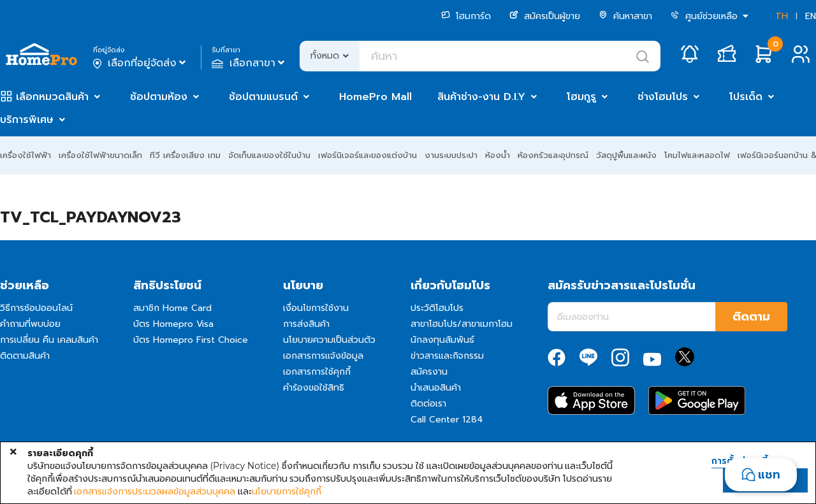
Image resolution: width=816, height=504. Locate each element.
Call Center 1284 (447, 420)
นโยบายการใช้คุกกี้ (287, 491)
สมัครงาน (429, 372)
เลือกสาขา (250, 63)
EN (811, 16)
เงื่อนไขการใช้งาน (316, 308)
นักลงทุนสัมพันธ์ (442, 340)
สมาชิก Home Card (172, 308)
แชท (769, 475)
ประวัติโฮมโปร (437, 308)
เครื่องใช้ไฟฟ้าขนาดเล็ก (100, 155)
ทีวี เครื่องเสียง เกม (185, 155)
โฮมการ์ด (466, 16)
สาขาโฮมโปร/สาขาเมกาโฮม (462, 324)
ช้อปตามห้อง (159, 97)
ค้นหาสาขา (625, 16)
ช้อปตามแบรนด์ (263, 97)
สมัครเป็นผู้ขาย (545, 16)
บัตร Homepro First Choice (191, 340)
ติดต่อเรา (428, 404)
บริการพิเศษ (27, 120)
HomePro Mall (375, 97)
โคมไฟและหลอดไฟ (697, 155)
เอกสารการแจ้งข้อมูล (323, 356)
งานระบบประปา (451, 155)
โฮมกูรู (581, 97)
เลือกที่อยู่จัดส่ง (141, 63)
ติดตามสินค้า (25, 356)
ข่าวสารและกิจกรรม (447, 356)
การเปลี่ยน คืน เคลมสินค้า (49, 340)
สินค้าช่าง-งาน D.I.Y (481, 97)
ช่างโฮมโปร (663, 97)
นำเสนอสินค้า (436, 388)
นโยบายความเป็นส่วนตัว (329, 340)
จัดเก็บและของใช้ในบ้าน (269, 155)
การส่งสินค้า (306, 324)
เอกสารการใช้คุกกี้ (317, 372)
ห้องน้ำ (498, 155)
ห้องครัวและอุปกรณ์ (553, 155)
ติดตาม (751, 317)
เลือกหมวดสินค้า (52, 97)
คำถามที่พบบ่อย (30, 324)
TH (782, 16)
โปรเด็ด (746, 97)
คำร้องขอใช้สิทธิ (314, 388)
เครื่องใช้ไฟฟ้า (25, 155)
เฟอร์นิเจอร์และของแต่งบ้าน (368, 155)
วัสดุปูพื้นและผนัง (626, 155)
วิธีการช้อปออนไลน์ (36, 308)
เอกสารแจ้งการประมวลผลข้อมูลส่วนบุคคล (155, 491)
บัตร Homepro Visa (173, 324)
